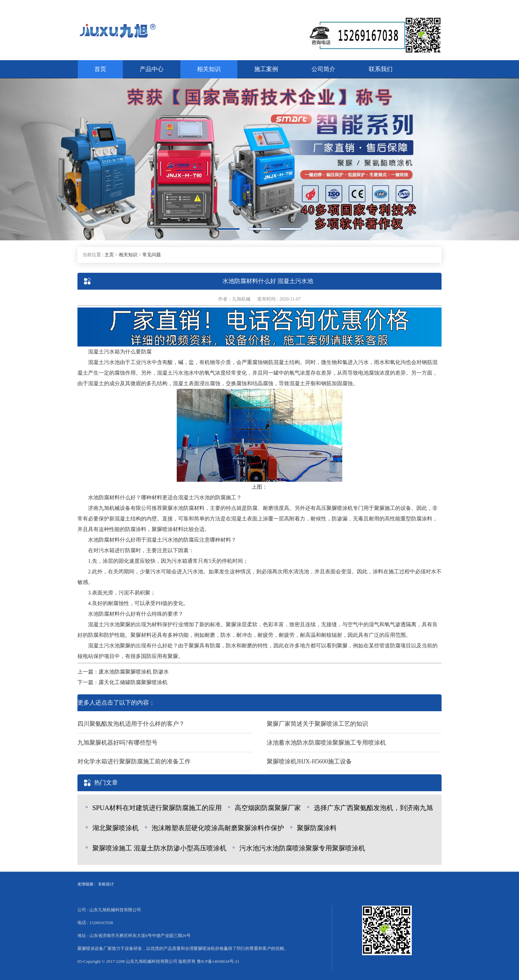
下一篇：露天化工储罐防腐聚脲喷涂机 (122, 682)
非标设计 (106, 884)
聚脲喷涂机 (340, 508)
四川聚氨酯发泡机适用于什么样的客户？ (131, 724)
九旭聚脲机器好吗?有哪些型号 (118, 743)
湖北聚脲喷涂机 (116, 828)
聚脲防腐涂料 (317, 828)
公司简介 (323, 69)
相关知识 (209, 69)
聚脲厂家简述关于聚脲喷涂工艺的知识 (317, 724)
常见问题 (152, 255)
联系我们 (381, 69)
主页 (109, 255)
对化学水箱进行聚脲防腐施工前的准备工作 (134, 761)
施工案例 (266, 69)
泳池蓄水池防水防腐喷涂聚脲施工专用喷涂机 (326, 743)
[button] (39, 159)
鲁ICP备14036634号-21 (218, 961)
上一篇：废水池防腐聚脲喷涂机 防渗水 (123, 672)
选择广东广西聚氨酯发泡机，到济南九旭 (373, 808)
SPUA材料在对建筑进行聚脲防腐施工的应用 (157, 808)
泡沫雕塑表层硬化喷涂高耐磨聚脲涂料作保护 (218, 828)
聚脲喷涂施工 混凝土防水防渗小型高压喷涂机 (159, 848)
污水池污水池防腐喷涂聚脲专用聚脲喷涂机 (302, 848)
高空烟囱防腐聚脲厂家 (268, 808)
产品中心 (152, 69)
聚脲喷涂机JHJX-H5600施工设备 (309, 761)
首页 (100, 69)
